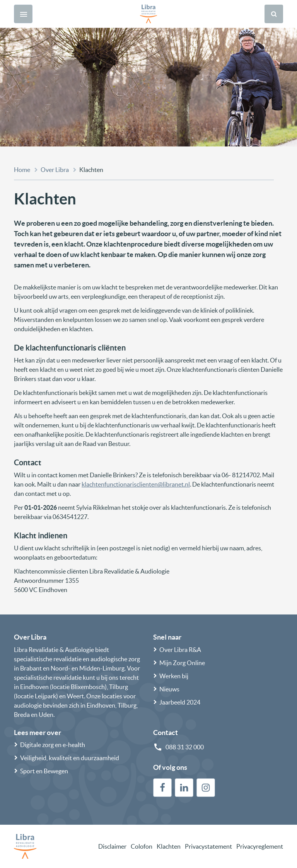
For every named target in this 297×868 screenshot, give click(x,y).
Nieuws (169, 689)
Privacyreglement (260, 846)
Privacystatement (208, 846)
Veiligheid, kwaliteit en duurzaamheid (70, 758)
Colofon (142, 846)
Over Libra (55, 170)
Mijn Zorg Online (182, 663)
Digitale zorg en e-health (53, 745)
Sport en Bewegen (44, 771)
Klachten (169, 846)
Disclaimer (112, 846)
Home (22, 170)
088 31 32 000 (185, 747)
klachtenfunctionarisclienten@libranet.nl (136, 484)
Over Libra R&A (180, 650)
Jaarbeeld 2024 (180, 702)
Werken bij (174, 676)
